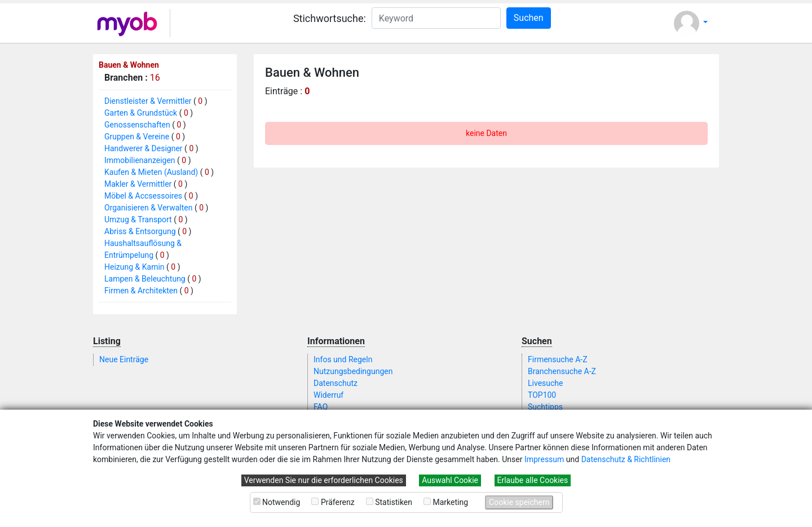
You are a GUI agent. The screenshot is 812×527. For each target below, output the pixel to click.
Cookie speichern (519, 502)
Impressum (544, 459)
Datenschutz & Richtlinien (626, 459)
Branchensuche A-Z (562, 371)
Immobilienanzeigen (140, 160)
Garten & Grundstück (141, 113)
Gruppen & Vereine (137, 137)
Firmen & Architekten (141, 291)
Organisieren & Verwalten (149, 208)
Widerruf (328, 395)
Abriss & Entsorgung (140, 231)
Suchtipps (545, 407)
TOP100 (542, 395)
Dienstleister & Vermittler (148, 101)
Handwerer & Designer (144, 148)
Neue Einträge (124, 359)
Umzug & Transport (138, 219)
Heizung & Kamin (134, 267)
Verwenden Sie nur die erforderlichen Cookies (324, 480)
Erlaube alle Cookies (533, 480)
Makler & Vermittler (138, 184)
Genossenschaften (137, 125)
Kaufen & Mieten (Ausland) (151, 172)
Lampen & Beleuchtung (145, 279)
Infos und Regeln (343, 359)
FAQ (321, 407)
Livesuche (545, 383)
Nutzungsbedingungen (353, 371)
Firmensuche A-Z (558, 359)
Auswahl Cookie (450, 480)
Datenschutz (336, 383)
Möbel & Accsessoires (143, 196)
